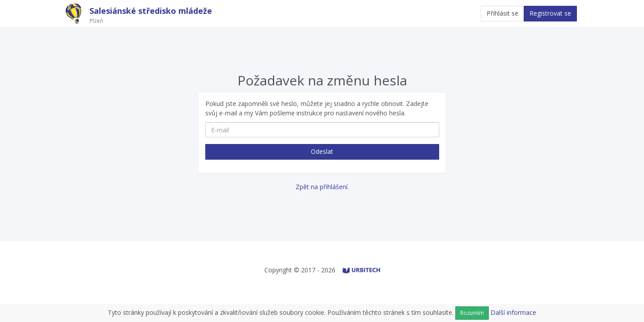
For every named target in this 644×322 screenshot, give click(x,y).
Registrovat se (550, 13)
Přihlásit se (502, 13)
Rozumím (472, 313)
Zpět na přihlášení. (322, 187)
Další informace (513, 312)
